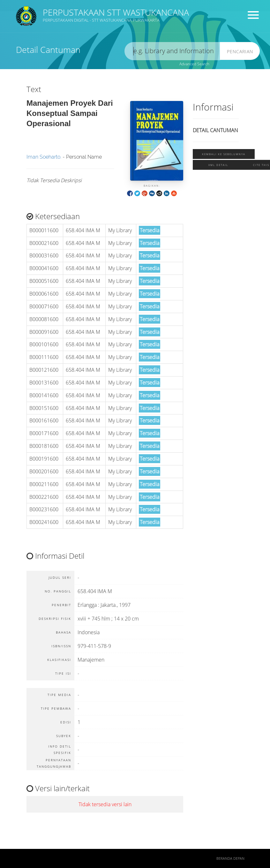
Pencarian (240, 51)
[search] (172, 51)
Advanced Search (194, 64)
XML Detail (218, 165)
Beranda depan (230, 858)
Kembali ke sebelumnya (224, 154)
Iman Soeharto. (44, 157)
